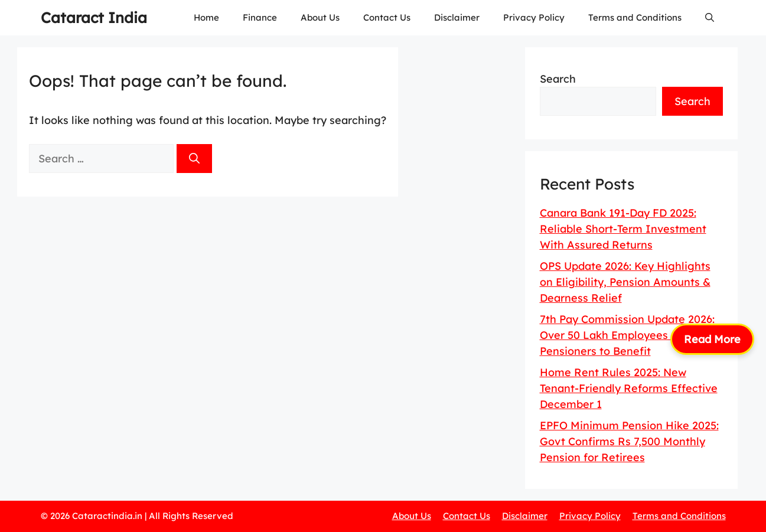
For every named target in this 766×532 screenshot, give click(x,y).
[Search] (194, 159)
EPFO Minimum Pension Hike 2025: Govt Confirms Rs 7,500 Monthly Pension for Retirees (629, 441)
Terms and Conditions (635, 17)
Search (558, 79)
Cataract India (94, 17)
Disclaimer (457, 17)
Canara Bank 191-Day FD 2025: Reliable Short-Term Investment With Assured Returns (623, 229)
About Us (320, 17)
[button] (710, 18)
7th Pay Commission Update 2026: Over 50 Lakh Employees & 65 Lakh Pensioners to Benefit (631, 335)
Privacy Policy (534, 17)
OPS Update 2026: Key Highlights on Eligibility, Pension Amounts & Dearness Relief (625, 282)
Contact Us (387, 17)
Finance (260, 17)
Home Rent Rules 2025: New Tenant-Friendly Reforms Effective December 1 (629, 388)
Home (206, 17)
